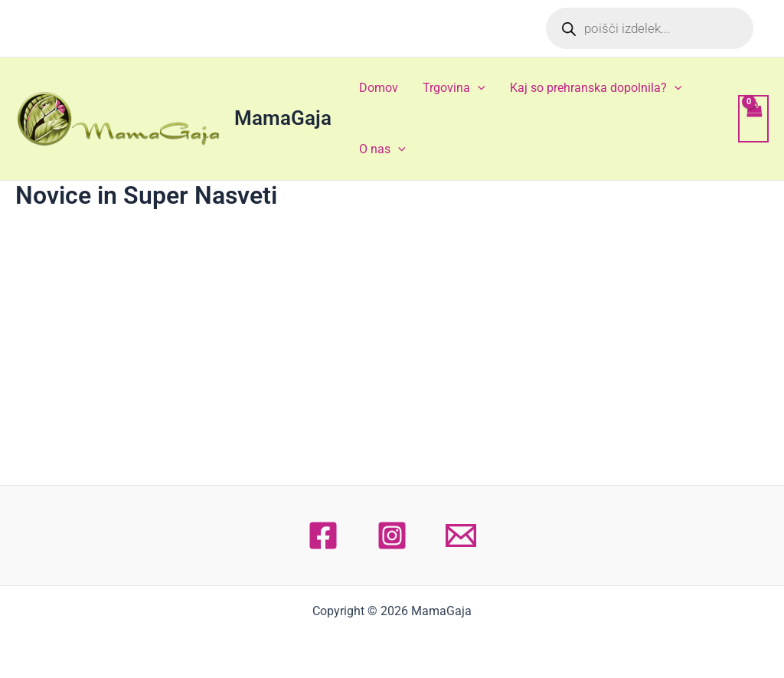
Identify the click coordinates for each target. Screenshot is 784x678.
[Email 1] (461, 536)
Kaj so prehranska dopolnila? (596, 88)
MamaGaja (283, 118)
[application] (478, 88)
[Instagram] (392, 536)
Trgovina (454, 88)
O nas (382, 149)
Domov (379, 88)
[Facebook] (323, 536)
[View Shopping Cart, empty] (753, 119)
